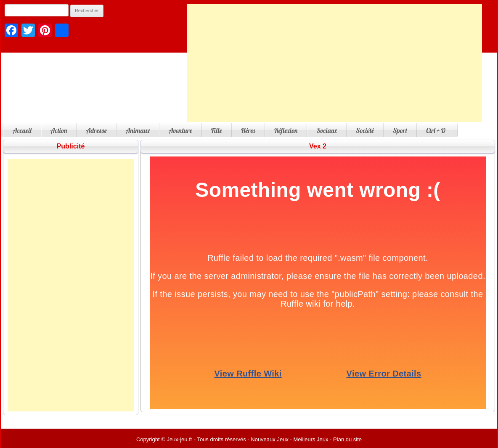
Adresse (96, 130)
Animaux (138, 130)
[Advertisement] (334, 63)
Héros (248, 130)
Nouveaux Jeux (270, 439)
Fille (217, 130)
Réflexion (286, 130)
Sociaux (327, 130)
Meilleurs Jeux (311, 439)
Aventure (180, 130)
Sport (400, 130)
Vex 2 (318, 146)
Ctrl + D (436, 130)
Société (365, 130)
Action (59, 130)
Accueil (22, 130)
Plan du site (347, 439)
